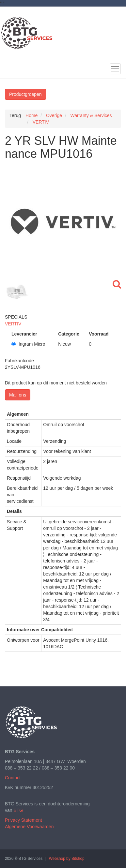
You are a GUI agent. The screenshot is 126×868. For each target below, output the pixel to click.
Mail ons (18, 395)
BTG (18, 810)
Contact (13, 778)
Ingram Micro (28, 344)
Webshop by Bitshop (67, 859)
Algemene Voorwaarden (29, 827)
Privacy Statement (24, 820)
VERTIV (13, 324)
